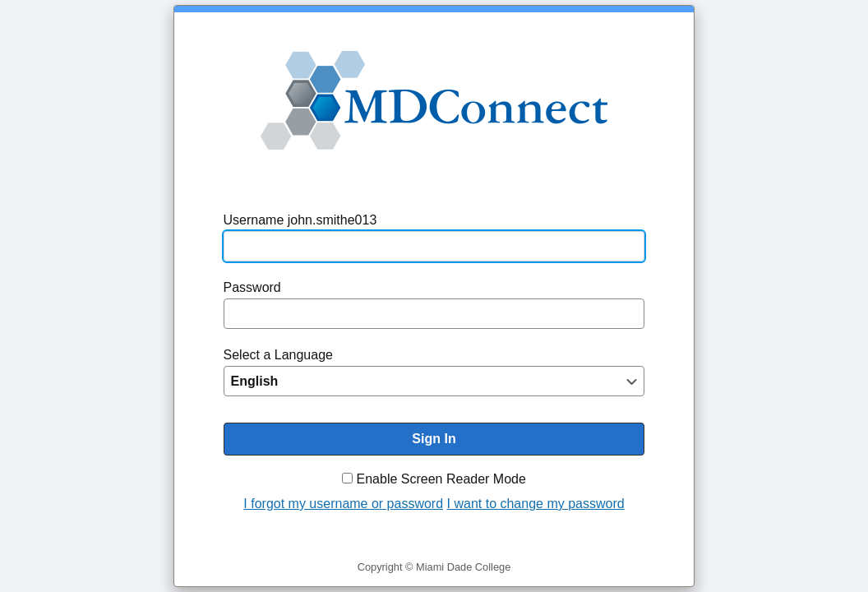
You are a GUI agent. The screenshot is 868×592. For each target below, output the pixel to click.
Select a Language (278, 355)
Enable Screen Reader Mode (441, 479)
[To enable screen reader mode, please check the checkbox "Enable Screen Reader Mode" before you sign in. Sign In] (434, 439)
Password (252, 287)
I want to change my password (536, 504)
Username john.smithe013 (300, 220)
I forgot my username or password (343, 504)
